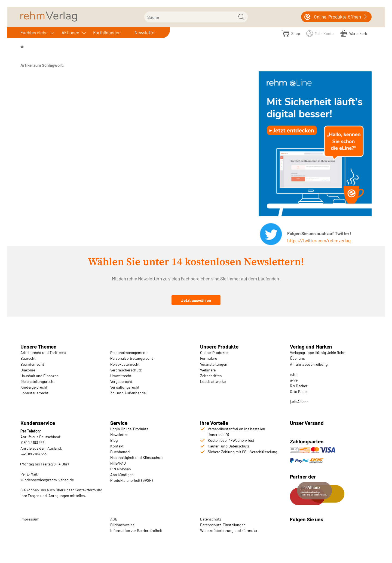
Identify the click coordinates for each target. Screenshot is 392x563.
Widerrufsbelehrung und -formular (229, 530)
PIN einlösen (121, 469)
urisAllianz (299, 402)
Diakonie (28, 370)
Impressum (30, 519)
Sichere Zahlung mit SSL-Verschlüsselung (243, 452)
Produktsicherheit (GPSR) (131, 480)
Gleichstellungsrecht (38, 381)
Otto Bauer (299, 391)
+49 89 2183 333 (34, 454)
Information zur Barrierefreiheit (136, 530)
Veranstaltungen (214, 364)
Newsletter (145, 32)
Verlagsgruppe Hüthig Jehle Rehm (318, 352)
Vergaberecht (121, 381)
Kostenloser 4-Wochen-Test (231, 440)
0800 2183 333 (32, 442)
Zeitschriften (211, 376)
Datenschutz (211, 519)
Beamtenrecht (32, 364)
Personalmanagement (128, 352)
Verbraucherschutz (126, 370)
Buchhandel (120, 452)
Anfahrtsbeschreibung (309, 364)
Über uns (297, 358)
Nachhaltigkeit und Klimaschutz (137, 457)
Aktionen (70, 32)
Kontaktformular (88, 490)
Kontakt (117, 446)
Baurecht (28, 358)
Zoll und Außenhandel (128, 393)
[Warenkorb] (354, 33)
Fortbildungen (107, 32)
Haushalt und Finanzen (39, 376)
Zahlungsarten (307, 441)
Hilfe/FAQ (118, 463)
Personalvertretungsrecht (132, 358)
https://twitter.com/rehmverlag (319, 240)
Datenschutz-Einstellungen (223, 525)
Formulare (209, 358)
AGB (114, 519)
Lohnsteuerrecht (34, 393)
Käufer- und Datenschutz (229, 446)
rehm (294, 374)
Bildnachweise (122, 525)
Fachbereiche (34, 32)
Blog (114, 440)
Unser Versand (307, 423)
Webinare (208, 370)
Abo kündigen (122, 475)
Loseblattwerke (213, 381)
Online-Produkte (214, 352)
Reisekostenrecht (125, 364)
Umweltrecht (121, 376)
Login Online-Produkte (129, 429)
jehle (294, 380)
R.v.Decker (299, 386)
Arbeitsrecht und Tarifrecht (43, 352)
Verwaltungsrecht (125, 387)
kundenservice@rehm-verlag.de (47, 480)
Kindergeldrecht (34, 387)
